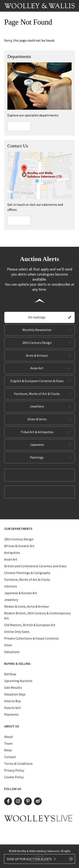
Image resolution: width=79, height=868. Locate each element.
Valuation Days (15, 694)
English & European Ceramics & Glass (37, 381)
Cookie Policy (14, 777)
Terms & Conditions (18, 764)
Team (8, 743)
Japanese (37, 445)
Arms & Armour (37, 355)
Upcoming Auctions (18, 681)
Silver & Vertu (37, 419)
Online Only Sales (17, 632)
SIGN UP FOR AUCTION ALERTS (31, 859)
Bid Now (10, 674)
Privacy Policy (14, 770)
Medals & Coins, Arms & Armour (27, 606)
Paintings (37, 457)
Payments (11, 714)
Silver (8, 645)
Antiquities (12, 553)
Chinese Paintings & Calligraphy (27, 573)
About (9, 737)
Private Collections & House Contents (31, 638)
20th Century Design (37, 343)
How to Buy (12, 701)
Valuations (12, 652)
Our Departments (18, 529)
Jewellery (37, 406)
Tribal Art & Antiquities (37, 432)
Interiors (11, 586)
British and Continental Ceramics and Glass (35, 566)
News (8, 750)
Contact (10, 757)
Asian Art (37, 368)
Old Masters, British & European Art (30, 625)
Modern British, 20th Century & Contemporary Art (37, 616)
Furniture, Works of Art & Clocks (37, 394)
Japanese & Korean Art (21, 593)
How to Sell (13, 708)
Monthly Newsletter (37, 330)
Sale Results (13, 687)
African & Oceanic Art (19, 546)
